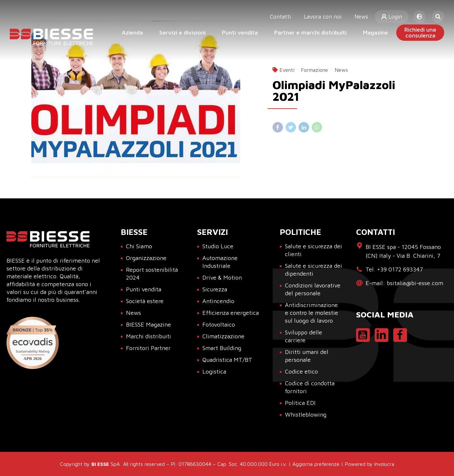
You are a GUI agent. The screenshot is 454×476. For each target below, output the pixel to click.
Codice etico (301, 371)
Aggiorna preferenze (316, 464)
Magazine (376, 32)
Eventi (287, 70)
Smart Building (222, 348)
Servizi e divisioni (182, 32)
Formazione (314, 70)
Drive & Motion (222, 277)
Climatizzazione (223, 336)
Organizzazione (146, 258)
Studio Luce (218, 246)
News (363, 13)
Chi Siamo (139, 246)
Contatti (286, 13)
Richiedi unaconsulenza (420, 32)
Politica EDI (300, 403)
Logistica (214, 371)
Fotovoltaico (219, 324)
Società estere (145, 301)
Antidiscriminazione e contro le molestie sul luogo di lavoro (312, 313)
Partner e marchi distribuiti (310, 32)
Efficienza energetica (231, 313)
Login (392, 13)
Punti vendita (240, 32)
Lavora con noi (326, 13)
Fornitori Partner (148, 348)
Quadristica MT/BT (227, 360)
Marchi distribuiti (149, 336)
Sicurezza (215, 289)
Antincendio (218, 301)
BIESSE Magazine (149, 324)
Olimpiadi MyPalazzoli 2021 (334, 91)
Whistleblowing (306, 415)
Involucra (384, 464)
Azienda (132, 32)
